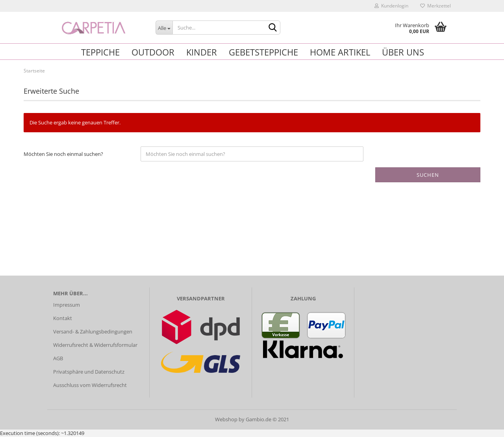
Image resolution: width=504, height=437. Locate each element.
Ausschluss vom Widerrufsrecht (90, 385)
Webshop (226, 419)
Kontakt (63, 318)
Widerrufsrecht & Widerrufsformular (95, 345)
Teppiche (100, 52)
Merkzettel (435, 6)
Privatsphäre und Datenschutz (89, 372)
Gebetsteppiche (263, 52)
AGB (58, 358)
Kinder (202, 52)
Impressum (67, 305)
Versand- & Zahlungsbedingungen (93, 331)
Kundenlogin (391, 6)
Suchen (428, 175)
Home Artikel (340, 52)
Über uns (403, 52)
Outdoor (153, 52)
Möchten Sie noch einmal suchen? (63, 154)
